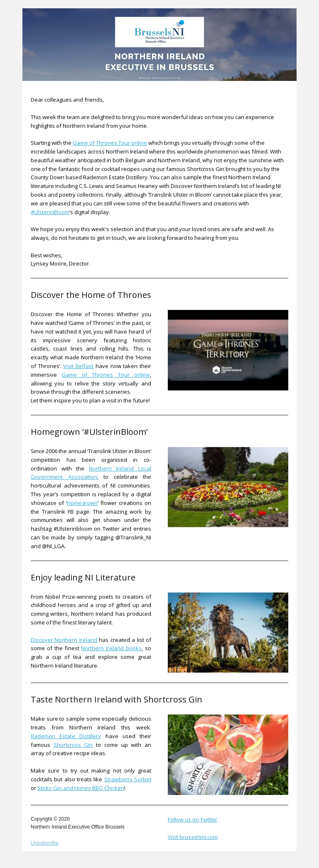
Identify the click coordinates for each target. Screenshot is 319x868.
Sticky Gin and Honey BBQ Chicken (81, 788)
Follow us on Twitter (193, 819)
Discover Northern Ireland (64, 640)
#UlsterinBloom (50, 212)
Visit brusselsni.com (193, 837)
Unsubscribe (45, 843)
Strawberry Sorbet (128, 779)
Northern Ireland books (111, 648)
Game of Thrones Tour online (110, 143)
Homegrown (82, 503)
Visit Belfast (78, 366)
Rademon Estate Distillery (66, 736)
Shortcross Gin (73, 745)
